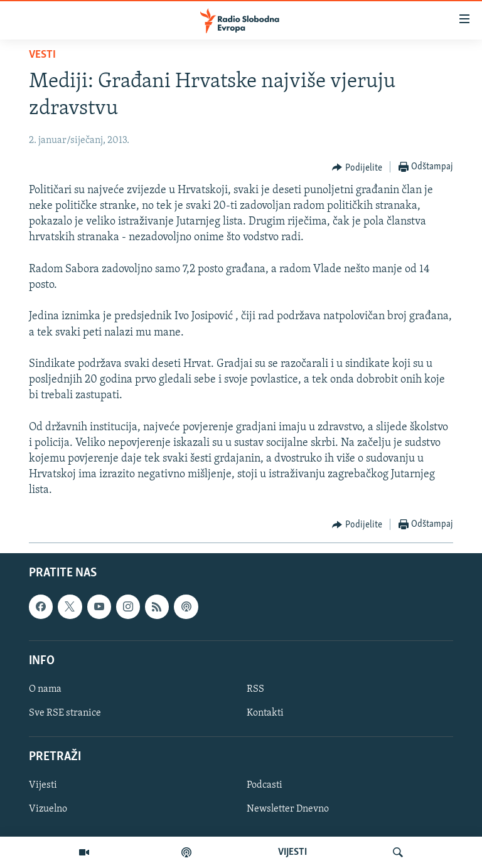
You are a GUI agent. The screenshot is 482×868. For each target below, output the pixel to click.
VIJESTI (292, 852)
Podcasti (265, 785)
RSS (255, 689)
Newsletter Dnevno (288, 809)
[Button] (357, 167)
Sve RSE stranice (65, 713)
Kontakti (265, 713)
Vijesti (43, 785)
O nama (45, 689)
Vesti (42, 55)
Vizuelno (48, 809)
